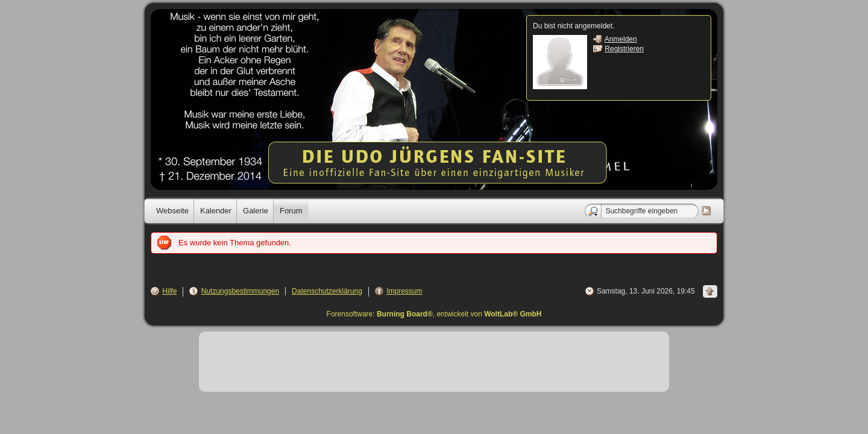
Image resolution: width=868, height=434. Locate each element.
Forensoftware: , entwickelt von (434, 314)
